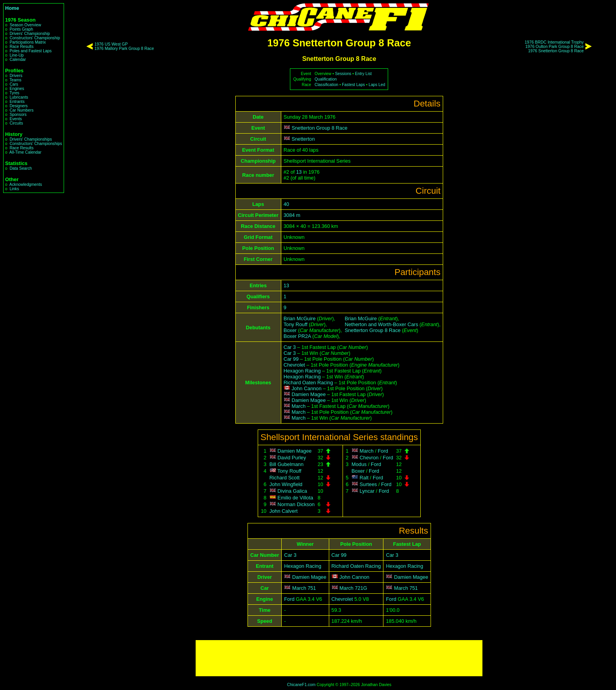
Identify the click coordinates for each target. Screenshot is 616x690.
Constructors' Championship (35, 38)
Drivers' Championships (31, 139)
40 (286, 204)
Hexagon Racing (302, 371)
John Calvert (284, 511)
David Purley (292, 458)
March (299, 406)
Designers (18, 106)
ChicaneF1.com (301, 685)
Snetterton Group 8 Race (319, 128)
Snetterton (303, 139)
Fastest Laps (353, 85)
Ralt (364, 478)
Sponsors (18, 115)
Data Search (21, 168)
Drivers (16, 76)
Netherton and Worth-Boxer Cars (381, 324)
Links (14, 189)
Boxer (290, 330)
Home (12, 8)
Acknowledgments (26, 184)
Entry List (364, 74)
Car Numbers (21, 110)
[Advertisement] (339, 658)
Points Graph (21, 29)
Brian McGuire (300, 318)
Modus (359, 464)
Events (16, 119)
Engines (17, 89)
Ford (383, 451)
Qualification (326, 79)
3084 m (292, 215)
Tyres (14, 93)
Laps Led (377, 85)
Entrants (17, 102)
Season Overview (25, 25)
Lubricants (19, 97)
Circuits (16, 123)
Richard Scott (285, 478)
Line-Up (16, 55)
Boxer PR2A (297, 336)
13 (299, 172)
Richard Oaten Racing (308, 383)
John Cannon (306, 388)
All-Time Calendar (26, 152)
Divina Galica (292, 491)
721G (361, 588)
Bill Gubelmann (287, 464)
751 (312, 588)
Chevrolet (294, 365)
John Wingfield (286, 484)
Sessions (343, 74)
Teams (15, 80)
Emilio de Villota (295, 498)
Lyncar (367, 491)
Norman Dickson (296, 504)
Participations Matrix (27, 42)
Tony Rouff (296, 324)
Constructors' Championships (36, 144)
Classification (326, 85)
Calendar (18, 60)
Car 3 (290, 347)
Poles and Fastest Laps (30, 51)
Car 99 (291, 359)
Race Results (21, 47)
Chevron (369, 458)
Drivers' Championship (30, 34)
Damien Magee (309, 394)
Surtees (368, 484)
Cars (14, 84)
